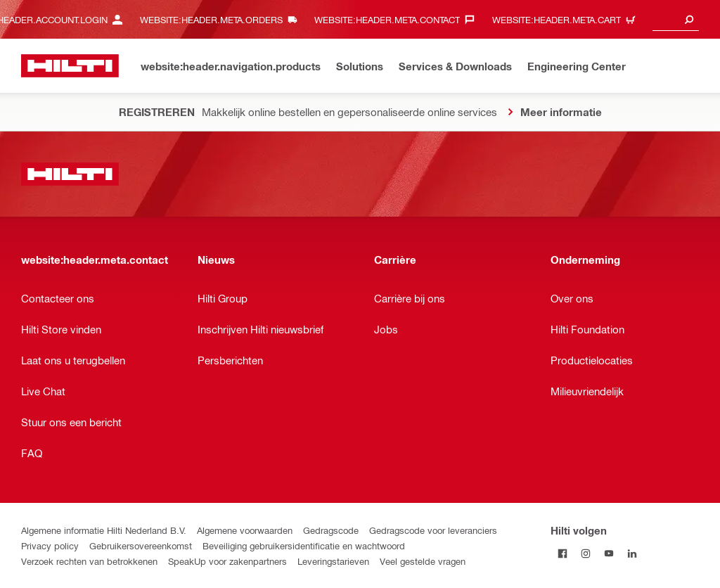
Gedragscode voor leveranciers (433, 530)
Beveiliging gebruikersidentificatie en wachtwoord (304, 545)
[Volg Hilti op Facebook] (562, 553)
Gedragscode (331, 530)
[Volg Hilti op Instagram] (585, 553)
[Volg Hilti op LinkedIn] (632, 553)
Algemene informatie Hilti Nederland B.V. (104, 530)
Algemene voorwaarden (245, 530)
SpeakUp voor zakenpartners (227, 561)
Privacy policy (50, 545)
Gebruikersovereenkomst (141, 545)
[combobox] (676, 19)
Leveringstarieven (333, 561)
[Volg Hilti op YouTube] (609, 553)
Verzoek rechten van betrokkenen (89, 561)
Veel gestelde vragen (423, 561)
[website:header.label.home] (70, 66)
